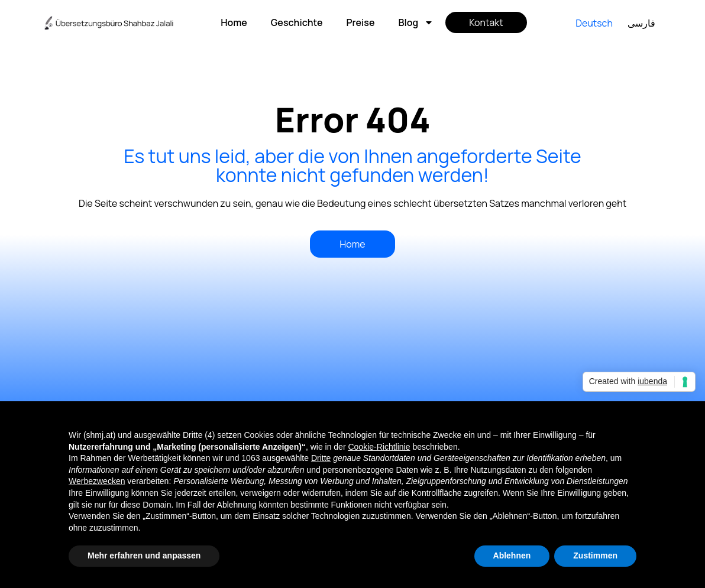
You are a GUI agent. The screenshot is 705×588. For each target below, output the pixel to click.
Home (234, 22)
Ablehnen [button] (512, 555)
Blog (416, 22)
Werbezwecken (97, 481)
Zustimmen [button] (595, 555)
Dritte (321, 458)
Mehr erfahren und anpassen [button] (144, 555)
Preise (360, 22)
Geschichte (297, 22)
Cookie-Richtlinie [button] (379, 447)
